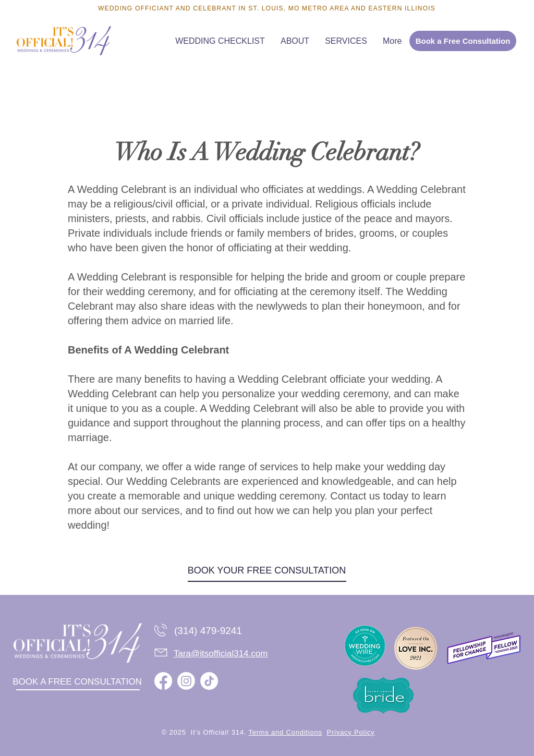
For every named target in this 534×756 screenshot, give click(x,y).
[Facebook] (163, 681)
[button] (346, 41)
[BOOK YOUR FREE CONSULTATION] (267, 571)
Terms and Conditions (285, 732)
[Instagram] (186, 681)
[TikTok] (209, 681)
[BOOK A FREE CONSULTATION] (77, 682)
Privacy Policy (351, 732)
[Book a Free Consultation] (463, 41)
